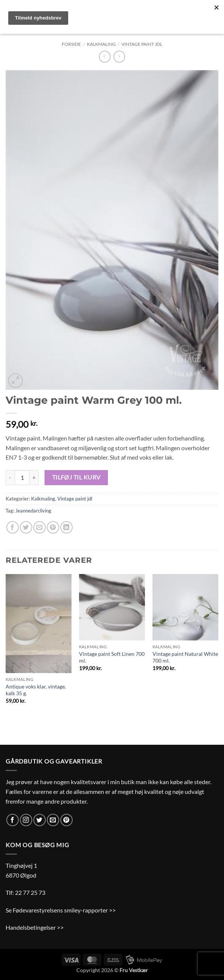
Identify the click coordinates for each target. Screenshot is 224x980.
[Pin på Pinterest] (53, 527)
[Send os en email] (53, 820)
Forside (71, 44)
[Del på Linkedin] (66, 527)
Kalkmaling (101, 44)
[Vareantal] (22, 478)
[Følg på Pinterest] (66, 820)
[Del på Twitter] (26, 527)
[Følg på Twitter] (40, 820)
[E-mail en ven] (40, 527)
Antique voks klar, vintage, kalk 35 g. (36, 690)
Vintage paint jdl (142, 44)
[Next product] (105, 56)
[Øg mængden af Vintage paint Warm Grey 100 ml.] (34, 478)
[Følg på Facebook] (13, 820)
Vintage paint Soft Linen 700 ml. (112, 657)
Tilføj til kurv (76, 477)
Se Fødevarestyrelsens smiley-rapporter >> (61, 910)
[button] (16, 381)
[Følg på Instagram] (26, 820)
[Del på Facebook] (13, 527)
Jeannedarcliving (33, 511)
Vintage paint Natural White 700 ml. (185, 657)
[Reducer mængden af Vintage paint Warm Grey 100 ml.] (10, 478)
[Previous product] (119, 56)
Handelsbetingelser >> (35, 927)
